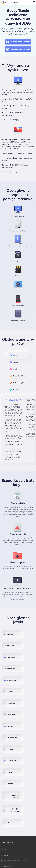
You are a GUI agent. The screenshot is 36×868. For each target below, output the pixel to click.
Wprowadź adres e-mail (15, 845)
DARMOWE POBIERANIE (18, 42)
